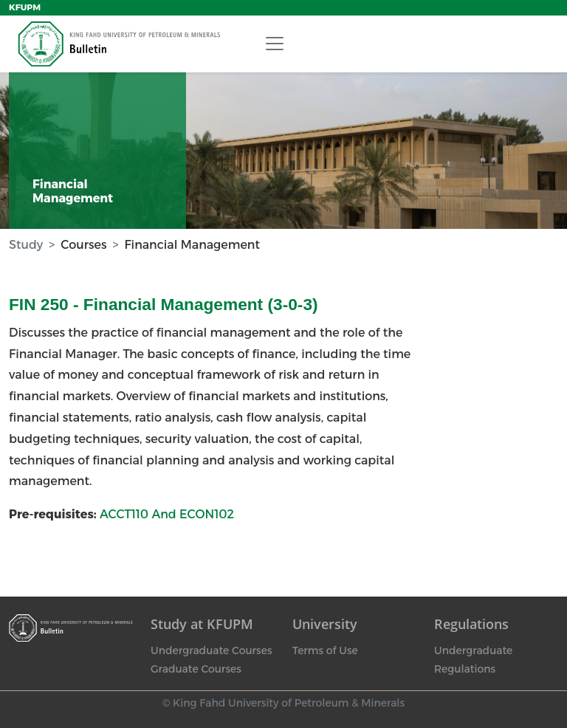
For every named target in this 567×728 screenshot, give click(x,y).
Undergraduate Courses (211, 650)
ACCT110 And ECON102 (167, 514)
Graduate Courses (196, 669)
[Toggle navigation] (275, 44)
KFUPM (25, 7)
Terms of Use (325, 650)
